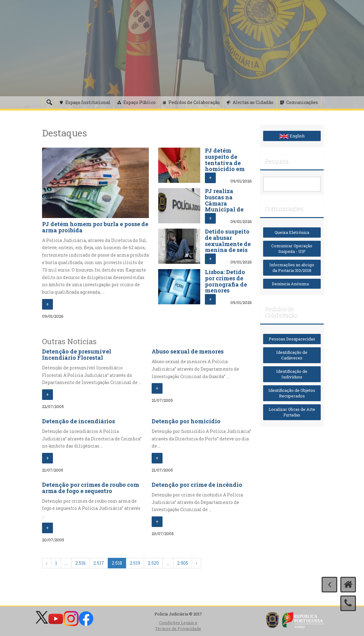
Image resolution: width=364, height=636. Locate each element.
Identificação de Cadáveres (292, 355)
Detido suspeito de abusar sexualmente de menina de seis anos (228, 244)
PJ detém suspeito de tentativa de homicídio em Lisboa (225, 163)
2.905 (183, 563)
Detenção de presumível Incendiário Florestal (77, 354)
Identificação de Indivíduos (292, 374)
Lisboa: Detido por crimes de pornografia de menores (226, 281)
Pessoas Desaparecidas (292, 339)
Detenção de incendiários (78, 421)
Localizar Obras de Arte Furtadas (292, 412)
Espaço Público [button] (139, 102)
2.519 (135, 563)
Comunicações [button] (302, 102)
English (292, 136)
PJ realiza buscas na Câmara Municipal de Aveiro (224, 203)
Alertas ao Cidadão (253, 102)
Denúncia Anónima (292, 284)
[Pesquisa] (49, 102)
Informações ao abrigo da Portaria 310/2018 (292, 268)
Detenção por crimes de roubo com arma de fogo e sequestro (91, 488)
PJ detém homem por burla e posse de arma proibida (95, 227)
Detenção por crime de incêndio (197, 485)
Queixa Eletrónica (292, 232)
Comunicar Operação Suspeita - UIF (292, 249)
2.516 (80, 563)
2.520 (153, 563)
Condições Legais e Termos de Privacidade (178, 626)
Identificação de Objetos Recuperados (292, 393)
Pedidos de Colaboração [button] (194, 102)
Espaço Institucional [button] (88, 102)
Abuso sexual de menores (188, 351)
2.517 (99, 563)
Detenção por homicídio (186, 421)
